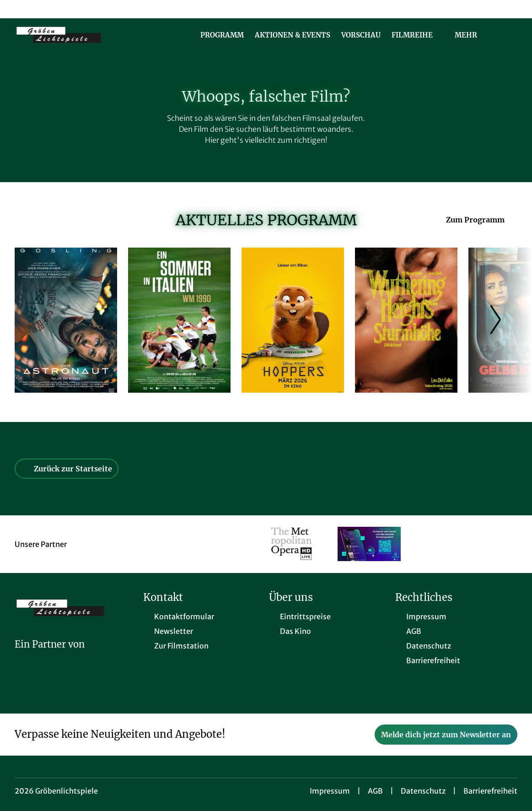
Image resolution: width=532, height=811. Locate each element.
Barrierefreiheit (490, 791)
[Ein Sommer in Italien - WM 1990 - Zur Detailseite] (179, 320)
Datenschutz (423, 791)
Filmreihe (418, 35)
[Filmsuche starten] (508, 35)
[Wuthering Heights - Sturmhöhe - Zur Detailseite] (406, 320)
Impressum (330, 791)
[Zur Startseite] (79, 35)
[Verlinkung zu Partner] (291, 544)
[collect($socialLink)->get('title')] (16, 9)
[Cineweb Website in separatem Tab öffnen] (50, 656)
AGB (375, 791)
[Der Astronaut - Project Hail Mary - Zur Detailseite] (66, 320)
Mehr (471, 35)
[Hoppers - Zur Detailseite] (293, 320)
